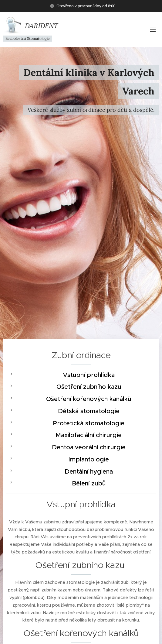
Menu (153, 30)
